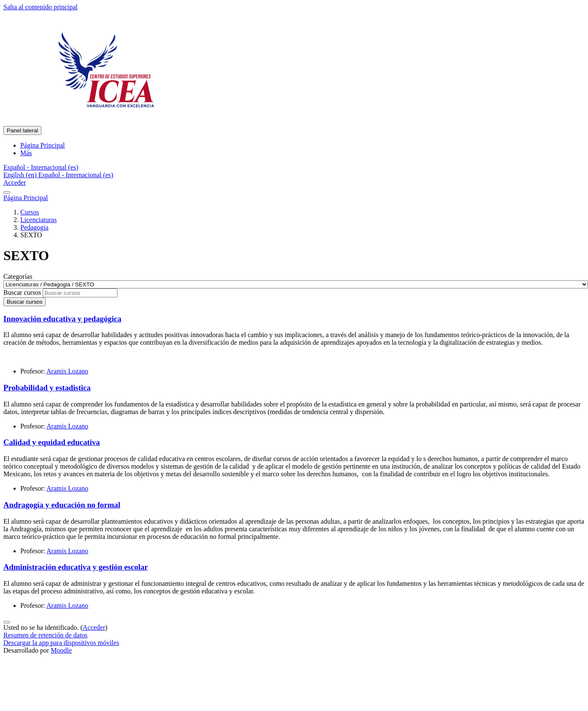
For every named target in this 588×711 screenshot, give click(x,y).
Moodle (61, 650)
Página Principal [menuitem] (42, 145)
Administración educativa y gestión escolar (76, 567)
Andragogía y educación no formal (62, 505)
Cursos (30, 212)
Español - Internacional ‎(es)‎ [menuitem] (76, 175)
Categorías (18, 276)
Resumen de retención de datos (45, 635)
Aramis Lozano (67, 371)
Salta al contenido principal (41, 7)
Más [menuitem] (26, 153)
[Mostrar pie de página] (7, 622)
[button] (41, 167)
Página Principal (26, 198)
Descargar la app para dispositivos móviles (61, 643)
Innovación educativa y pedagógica (62, 319)
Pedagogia (34, 227)
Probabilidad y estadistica (47, 388)
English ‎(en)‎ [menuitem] (21, 175)
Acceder (15, 183)
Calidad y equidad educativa (52, 442)
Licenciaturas (38, 220)
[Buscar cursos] (80, 293)
